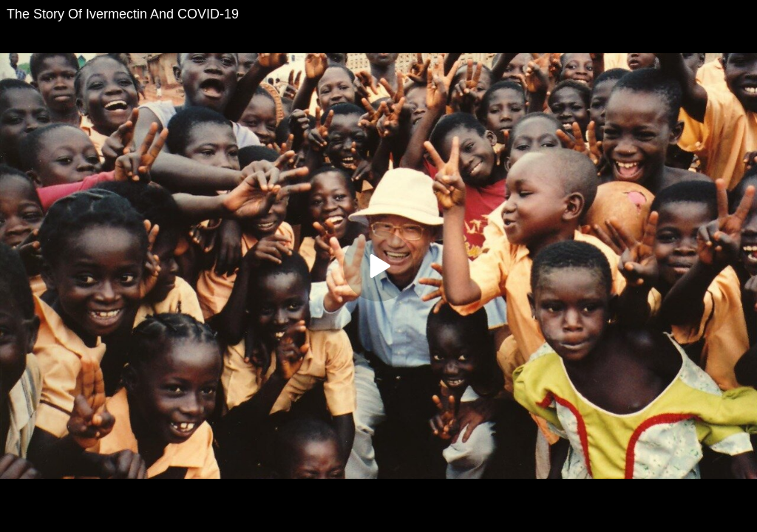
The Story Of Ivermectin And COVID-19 (123, 14)
